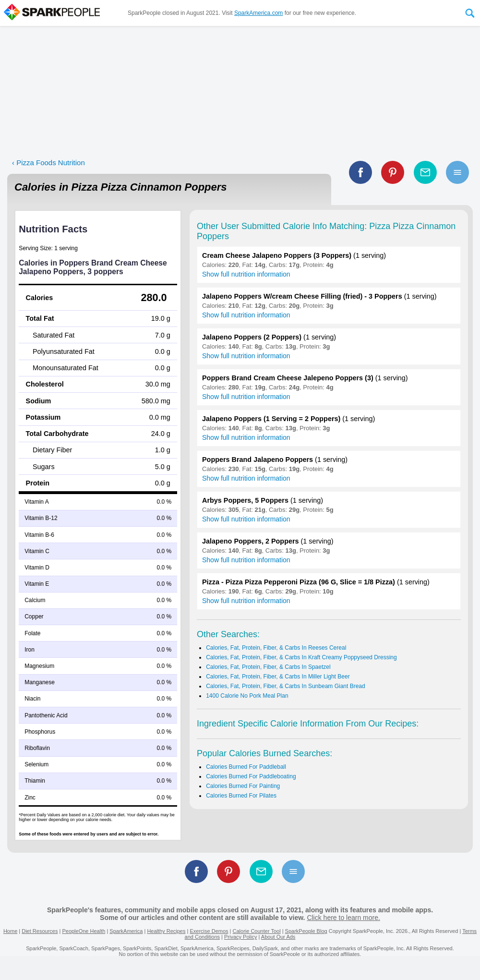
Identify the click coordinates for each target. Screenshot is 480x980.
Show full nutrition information (246, 274)
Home (10, 931)
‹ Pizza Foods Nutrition (48, 163)
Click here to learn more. (343, 918)
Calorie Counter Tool (257, 931)
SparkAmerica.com (258, 13)
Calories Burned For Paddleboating (251, 776)
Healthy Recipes (166, 931)
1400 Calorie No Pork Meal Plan (247, 696)
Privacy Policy (240, 937)
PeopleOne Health (84, 931)
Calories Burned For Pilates (241, 796)
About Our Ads (278, 937)
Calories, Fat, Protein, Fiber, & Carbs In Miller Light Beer (278, 677)
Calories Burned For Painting (243, 786)
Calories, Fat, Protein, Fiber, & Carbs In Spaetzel (268, 667)
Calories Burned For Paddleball (246, 767)
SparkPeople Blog (306, 931)
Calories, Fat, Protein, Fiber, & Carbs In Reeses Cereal (276, 648)
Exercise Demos (209, 931)
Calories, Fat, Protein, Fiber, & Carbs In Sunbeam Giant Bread (286, 686)
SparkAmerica (126, 931)
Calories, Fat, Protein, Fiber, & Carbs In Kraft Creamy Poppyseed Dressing (301, 657)
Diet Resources (40, 931)
